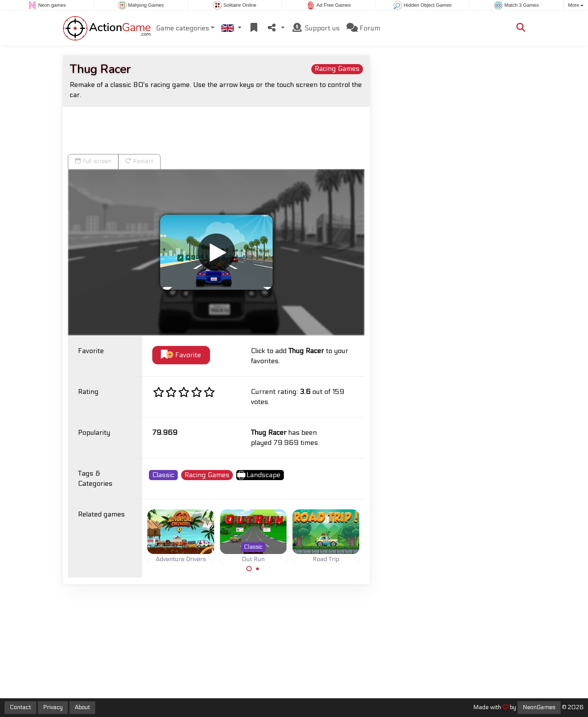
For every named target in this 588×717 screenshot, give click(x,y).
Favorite (181, 355)
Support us (316, 28)
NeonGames (539, 707)
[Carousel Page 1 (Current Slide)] (249, 569)
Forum (363, 28)
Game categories (183, 28)
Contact (20, 707)
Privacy (53, 707)
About (82, 707)
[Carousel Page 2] (258, 569)
